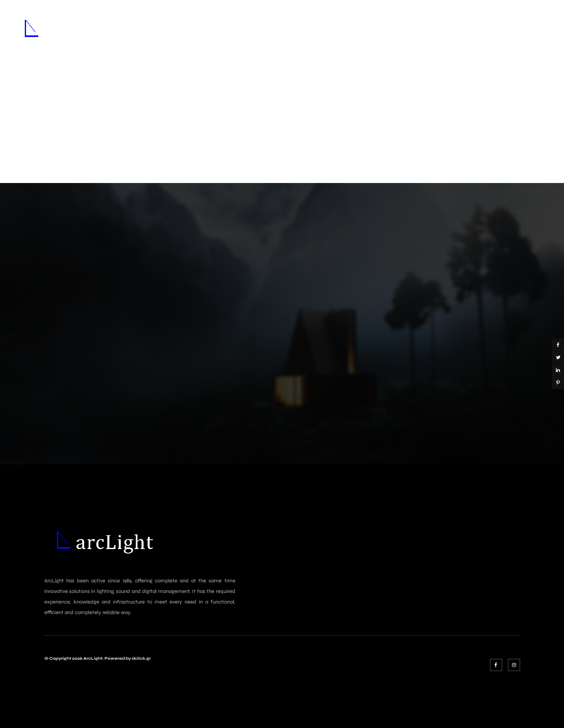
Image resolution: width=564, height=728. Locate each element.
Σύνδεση (508, 28)
